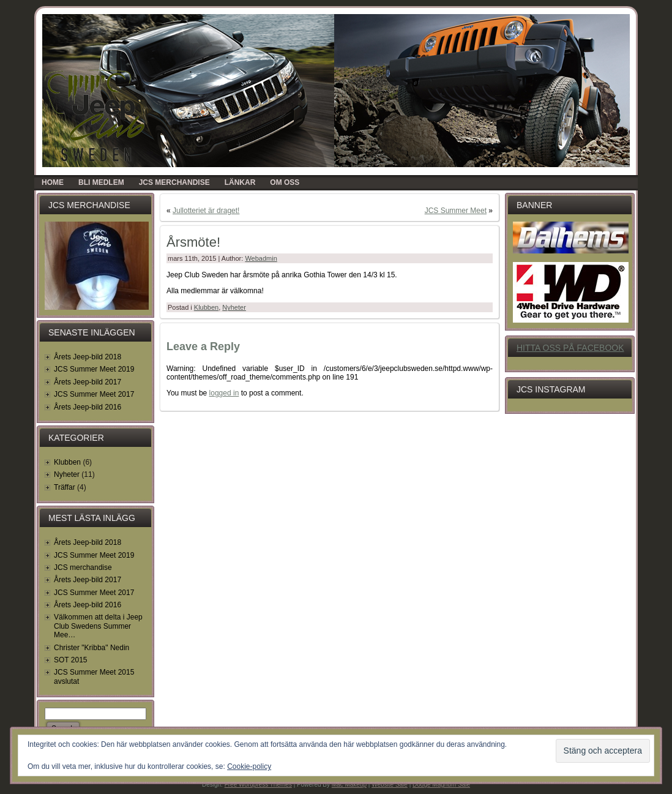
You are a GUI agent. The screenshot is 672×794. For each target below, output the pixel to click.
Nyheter (67, 474)
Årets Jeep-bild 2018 (88, 357)
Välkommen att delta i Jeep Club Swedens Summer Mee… (98, 626)
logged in (224, 393)
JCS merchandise (83, 567)
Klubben (67, 462)
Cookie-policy (249, 766)
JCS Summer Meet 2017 (94, 394)
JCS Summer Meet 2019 (94, 369)
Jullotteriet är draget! (206, 211)
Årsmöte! (193, 242)
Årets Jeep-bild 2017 (88, 382)
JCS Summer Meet (456, 211)
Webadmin (261, 258)
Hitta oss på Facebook (570, 348)
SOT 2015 (70, 660)
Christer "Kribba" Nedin (91, 648)
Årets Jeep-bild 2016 (88, 407)
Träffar (65, 487)
